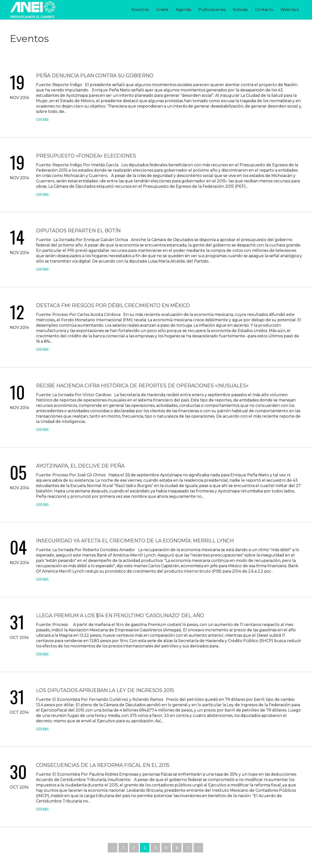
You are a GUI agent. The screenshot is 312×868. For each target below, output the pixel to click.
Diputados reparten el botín (78, 231)
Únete (162, 10)
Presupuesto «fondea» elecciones (86, 156)
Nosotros (140, 10)
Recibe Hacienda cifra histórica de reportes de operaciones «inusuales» (142, 386)
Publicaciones (212, 10)
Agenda (183, 10)
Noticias (240, 10)
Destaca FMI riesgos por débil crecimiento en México (113, 305)
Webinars (289, 10)
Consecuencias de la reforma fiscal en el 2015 (103, 765)
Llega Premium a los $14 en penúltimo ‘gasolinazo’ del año (120, 615)
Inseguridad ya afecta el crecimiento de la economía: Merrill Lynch (135, 541)
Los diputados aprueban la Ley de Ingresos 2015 (105, 690)
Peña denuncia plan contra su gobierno (95, 76)
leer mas (42, 119)
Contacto (264, 10)
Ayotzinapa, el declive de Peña (80, 466)
